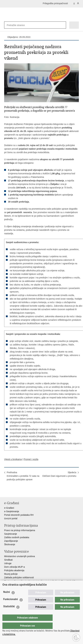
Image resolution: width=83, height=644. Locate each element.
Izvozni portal (11, 518)
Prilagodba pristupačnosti (55, 3)
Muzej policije (11, 574)
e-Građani (9, 508)
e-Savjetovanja (12, 511)
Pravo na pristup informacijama (20, 530)
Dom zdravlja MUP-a (14, 567)
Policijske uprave (13, 585)
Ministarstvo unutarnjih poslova (20, 556)
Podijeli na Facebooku (13, 492)
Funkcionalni (11, 606)
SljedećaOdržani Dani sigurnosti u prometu (59, 474)
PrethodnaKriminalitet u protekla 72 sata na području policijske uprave (23, 476)
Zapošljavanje (11, 541)
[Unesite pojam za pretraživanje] (17, 25)
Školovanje (10, 544)
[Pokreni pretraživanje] (63, 25)
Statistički (9, 613)
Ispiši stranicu (6, 492)
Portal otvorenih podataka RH (19, 515)
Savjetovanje (11, 534)
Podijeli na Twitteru (20, 492)
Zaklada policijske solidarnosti (19, 577)
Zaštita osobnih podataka (17, 537)
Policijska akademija (14, 570)
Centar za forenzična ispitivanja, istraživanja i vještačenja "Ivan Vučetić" (40, 581)
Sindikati (8, 560)
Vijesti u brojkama (13, 459)
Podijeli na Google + (26, 492)
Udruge (8, 563)
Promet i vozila (31, 459)
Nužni (7, 598)
